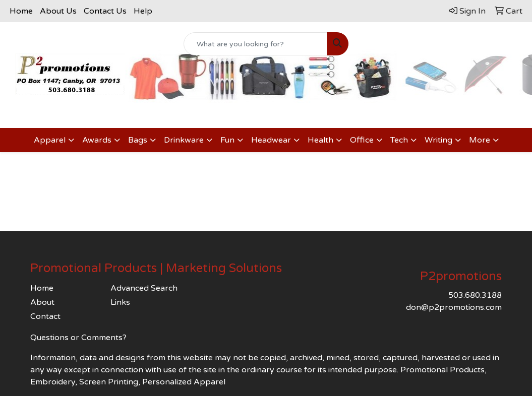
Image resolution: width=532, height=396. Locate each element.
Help (143, 11)
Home (21, 11)
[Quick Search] (256, 44)
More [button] (480, 140)
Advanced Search (144, 288)
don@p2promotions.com (454, 307)
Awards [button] (97, 140)
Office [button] (362, 140)
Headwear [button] (271, 140)
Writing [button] (438, 140)
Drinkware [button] (184, 140)
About (42, 302)
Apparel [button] (50, 140)
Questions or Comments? (78, 338)
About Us (58, 11)
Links (120, 302)
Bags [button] (138, 140)
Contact (45, 316)
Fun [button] (227, 140)
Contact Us (105, 11)
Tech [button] (399, 140)
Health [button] (320, 140)
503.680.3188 (475, 295)
